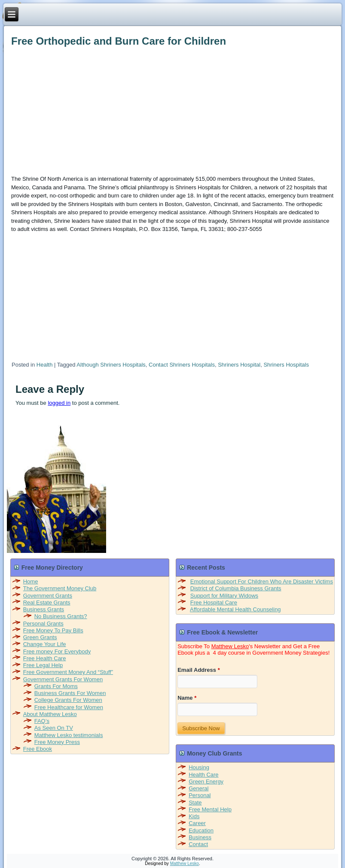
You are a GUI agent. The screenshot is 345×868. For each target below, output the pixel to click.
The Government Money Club (60, 588)
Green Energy (206, 782)
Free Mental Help (210, 809)
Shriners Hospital (239, 365)
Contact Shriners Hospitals (182, 365)
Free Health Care (45, 658)
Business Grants (44, 609)
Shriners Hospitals (286, 365)
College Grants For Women (68, 700)
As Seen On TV (54, 728)
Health (45, 365)
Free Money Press (57, 742)
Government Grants (48, 596)
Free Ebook (38, 749)
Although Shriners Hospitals (111, 365)
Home (31, 581)
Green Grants (40, 637)
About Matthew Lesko (50, 714)
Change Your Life (45, 644)
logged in (59, 403)
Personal (200, 795)
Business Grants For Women (70, 693)
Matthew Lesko (230, 646)
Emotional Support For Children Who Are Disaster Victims (262, 581)
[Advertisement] (165, 109)
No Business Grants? (61, 616)
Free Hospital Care (214, 602)
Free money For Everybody (57, 651)
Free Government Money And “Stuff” (68, 672)
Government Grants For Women (63, 679)
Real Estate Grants (47, 602)
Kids (194, 816)
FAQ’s (42, 721)
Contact (198, 844)
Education (201, 830)
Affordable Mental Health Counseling (235, 609)
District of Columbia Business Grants (236, 588)
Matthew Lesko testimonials (69, 735)
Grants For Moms (56, 686)
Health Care (203, 775)
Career (197, 823)
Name (187, 698)
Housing (199, 767)
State (195, 803)
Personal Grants (43, 624)
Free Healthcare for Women (69, 707)
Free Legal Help (43, 665)
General (198, 788)
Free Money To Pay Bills (53, 630)
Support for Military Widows (224, 596)
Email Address (199, 670)
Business (200, 837)
